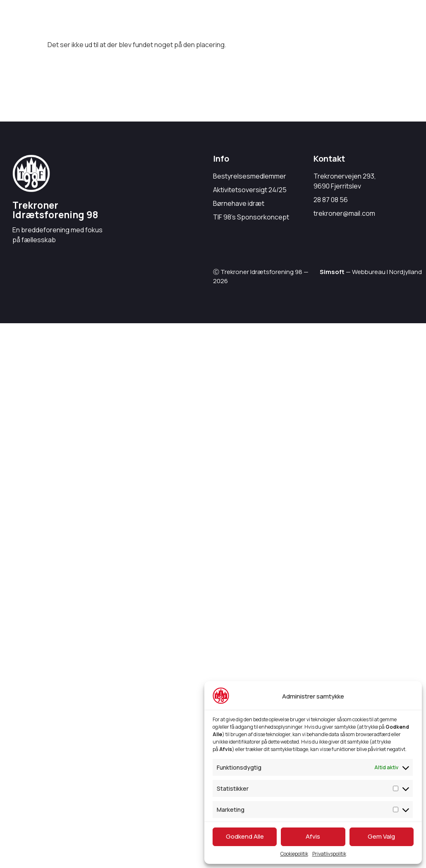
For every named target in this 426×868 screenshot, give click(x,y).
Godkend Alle (245, 836)
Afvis (313, 836)
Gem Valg (381, 836)
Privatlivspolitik (329, 854)
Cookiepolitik (294, 854)
